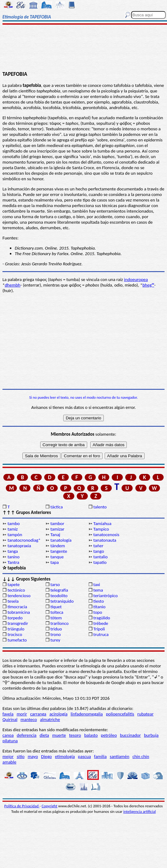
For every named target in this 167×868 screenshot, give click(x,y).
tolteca (57, 612)
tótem (56, 618)
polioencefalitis (120, 714)
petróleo (109, 735)
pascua (84, 756)
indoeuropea (136, 279)
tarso (55, 585)
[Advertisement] (83, 48)
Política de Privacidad (22, 806)
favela (8, 714)
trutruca (101, 634)
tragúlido (102, 618)
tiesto (99, 601)
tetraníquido (62, 601)
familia (100, 756)
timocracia (17, 607)
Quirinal (10, 719)
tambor (57, 524)
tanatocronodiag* (24, 540)
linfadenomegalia (87, 714)
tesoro (75, 735)
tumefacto (17, 640)
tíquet (56, 607)
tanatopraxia (19, 546)
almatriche (50, 719)
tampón (15, 535)
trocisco (15, 634)
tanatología (61, 540)
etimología (65, 756)
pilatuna (10, 741)
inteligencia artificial (140, 811)
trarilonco (59, 623)
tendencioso (19, 596)
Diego (47, 756)
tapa (54, 562)
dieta (44, 735)
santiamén (120, 756)
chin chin (141, 756)
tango (99, 551)
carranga (38, 714)
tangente (59, 551)
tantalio (101, 557)
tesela (13, 601)
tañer (98, 546)
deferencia (27, 735)
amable (9, 762)
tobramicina (19, 612)
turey (55, 640)
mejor (8, 756)
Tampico (101, 529)
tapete (14, 585)
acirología (58, 714)
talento (100, 507)
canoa (8, 735)
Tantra (13, 562)
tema (98, 590)
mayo (33, 756)
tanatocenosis (106, 535)
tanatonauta (105, 540)
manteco (29, 719)
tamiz (12, 529)
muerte (59, 735)
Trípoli (99, 629)
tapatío (100, 562)
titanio (99, 607)
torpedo (15, 618)
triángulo (16, 629)
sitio (21, 756)
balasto (91, 735)
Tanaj (55, 535)
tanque (57, 557)
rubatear (145, 714)
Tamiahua (102, 524)
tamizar (57, 529)
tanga (13, 551)
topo (98, 612)
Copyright (50, 806)
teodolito (59, 596)
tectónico (16, 590)
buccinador (130, 735)
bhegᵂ (148, 285)
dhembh (12, 285)
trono (56, 634)
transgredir (18, 623)
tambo (14, 524)
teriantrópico (105, 596)
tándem (58, 546)
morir (22, 714)
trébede (101, 623)
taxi (97, 585)
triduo (56, 629)
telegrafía (59, 590)
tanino (13, 557)
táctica (56, 507)
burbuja (151, 735)
